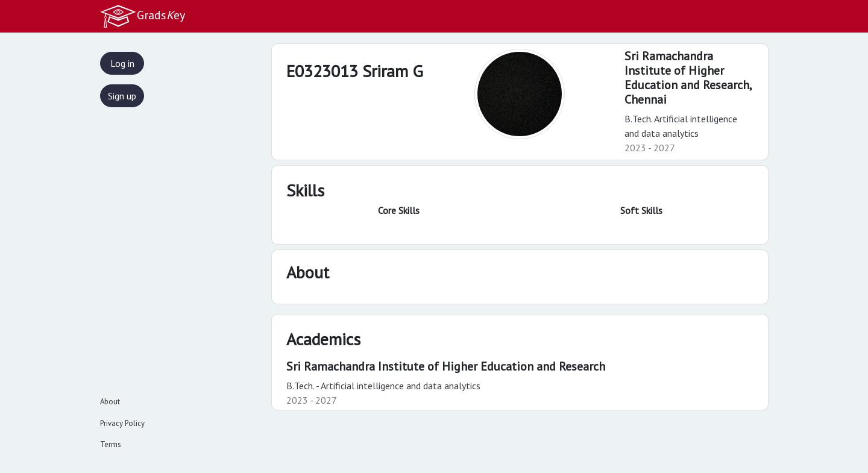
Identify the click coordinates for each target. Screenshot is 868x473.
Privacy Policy (122, 423)
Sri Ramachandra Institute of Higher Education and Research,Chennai (688, 78)
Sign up (122, 96)
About (110, 402)
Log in (122, 63)
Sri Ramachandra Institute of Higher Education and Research (446, 366)
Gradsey (142, 16)
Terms (111, 444)
